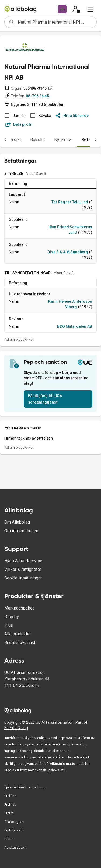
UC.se (9, 839)
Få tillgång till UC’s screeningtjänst (45, 399)
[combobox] (55, 22)
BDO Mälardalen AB (75, 326)
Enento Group (16, 728)
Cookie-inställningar (23, 578)
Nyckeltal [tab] (63, 140)
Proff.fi (9, 813)
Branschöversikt (20, 642)
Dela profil (19, 124)
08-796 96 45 (37, 96)
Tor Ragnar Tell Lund (70, 202)
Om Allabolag (17, 522)
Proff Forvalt (13, 830)
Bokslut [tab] (38, 140)
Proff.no (10, 796)
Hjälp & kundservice (23, 561)
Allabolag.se (14, 822)
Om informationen (21, 531)
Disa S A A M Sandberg (68, 252)
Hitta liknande (72, 116)
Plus (9, 625)
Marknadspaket (19, 608)
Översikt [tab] (13, 140)
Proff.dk (10, 805)
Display (12, 617)
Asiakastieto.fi (15, 848)
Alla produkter (18, 634)
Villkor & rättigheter (23, 569)
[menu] (90, 9)
